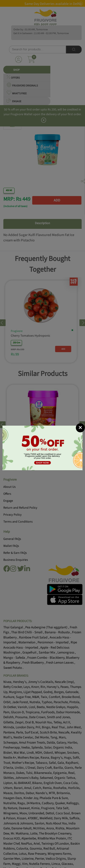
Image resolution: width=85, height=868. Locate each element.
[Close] (80, 428)
